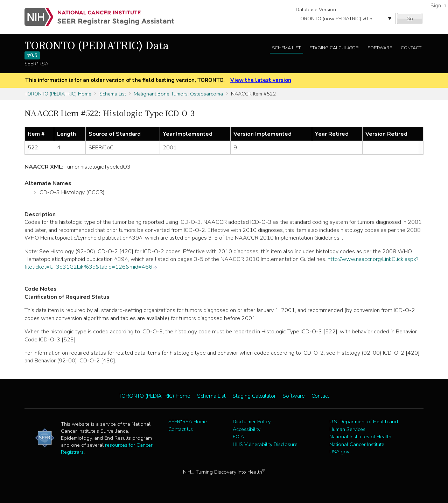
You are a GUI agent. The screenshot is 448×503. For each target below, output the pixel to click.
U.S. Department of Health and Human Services (364, 425)
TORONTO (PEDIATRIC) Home (58, 94)
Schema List (286, 48)
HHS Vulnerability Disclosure (265, 444)
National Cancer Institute (357, 444)
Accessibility (247, 429)
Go (410, 19)
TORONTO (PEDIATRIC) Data (97, 49)
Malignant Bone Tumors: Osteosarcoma (178, 94)
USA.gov (339, 452)
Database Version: (316, 9)
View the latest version (261, 80)
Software (380, 48)
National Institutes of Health (360, 437)
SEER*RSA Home (188, 421)
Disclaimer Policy (252, 421)
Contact (411, 48)
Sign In (438, 6)
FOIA (238, 437)
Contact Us (181, 429)
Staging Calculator (334, 48)
